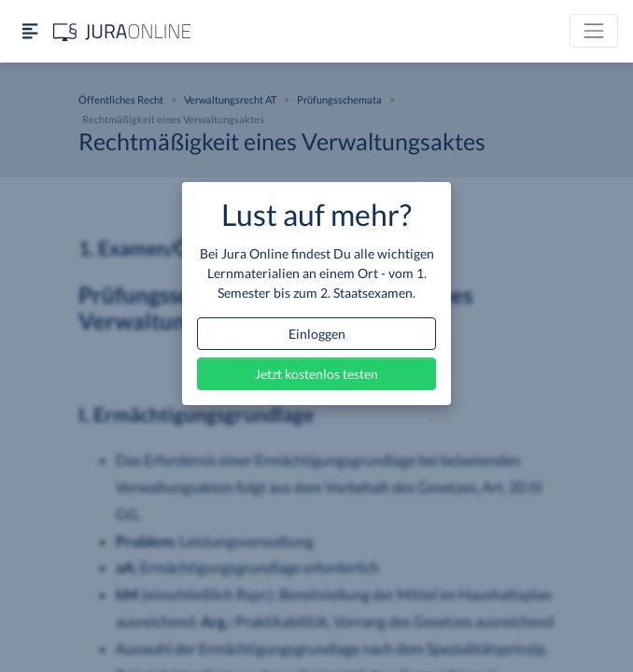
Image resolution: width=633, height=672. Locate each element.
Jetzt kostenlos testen (316, 374)
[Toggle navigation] (594, 31)
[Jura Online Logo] (122, 31)
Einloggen (317, 334)
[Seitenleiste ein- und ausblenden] (30, 31)
